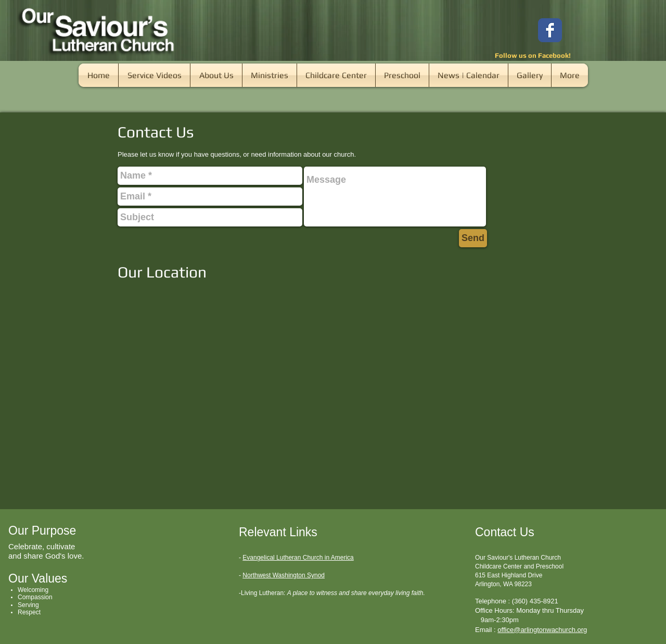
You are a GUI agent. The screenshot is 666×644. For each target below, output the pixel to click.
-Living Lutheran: (262, 593)
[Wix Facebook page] (550, 30)
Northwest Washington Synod (284, 575)
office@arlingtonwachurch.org (542, 630)
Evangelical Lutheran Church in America (298, 558)
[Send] (473, 238)
